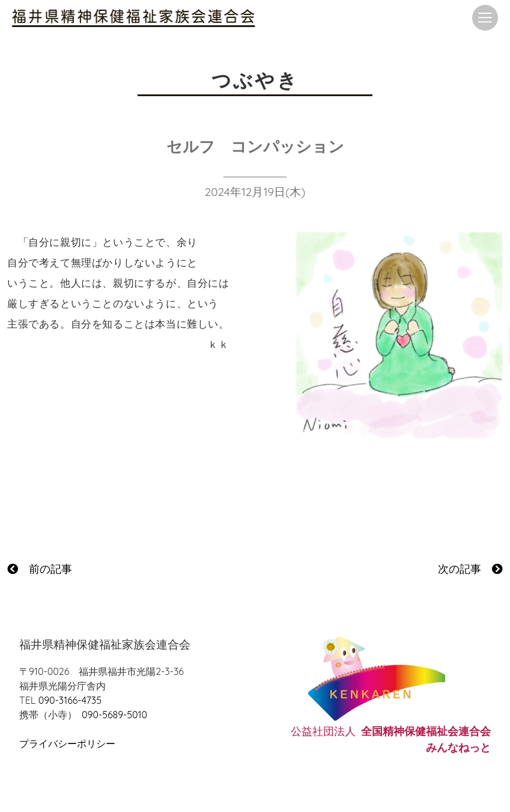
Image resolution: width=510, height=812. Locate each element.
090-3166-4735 (70, 700)
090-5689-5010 (114, 715)
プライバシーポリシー (67, 743)
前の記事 (40, 569)
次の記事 (470, 569)
